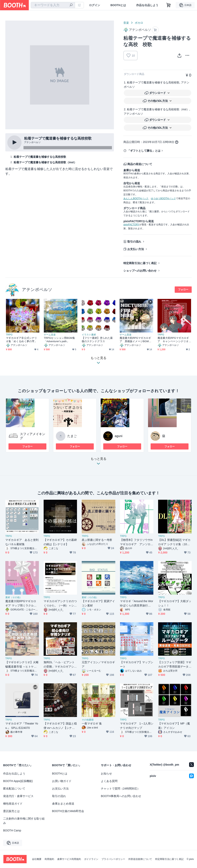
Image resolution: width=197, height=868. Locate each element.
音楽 (126, 23)
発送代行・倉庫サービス (18, 796)
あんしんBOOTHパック (136, 198)
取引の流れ (134, 242)
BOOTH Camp (12, 830)
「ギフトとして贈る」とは (144, 151)
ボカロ (139, 23)
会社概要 (37, 859)
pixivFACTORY (131, 225)
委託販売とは (11, 811)
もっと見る (98, 462)
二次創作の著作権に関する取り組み (24, 821)
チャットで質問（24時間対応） (120, 789)
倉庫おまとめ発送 (63, 804)
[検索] (71, 5)
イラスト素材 (89, 335)
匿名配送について (14, 789)
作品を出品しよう (147, 5)
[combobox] (53, 5)
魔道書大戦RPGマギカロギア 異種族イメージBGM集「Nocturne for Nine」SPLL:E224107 (136, 340)
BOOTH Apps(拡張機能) (18, 781)
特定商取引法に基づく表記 (140, 263)
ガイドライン (91, 859)
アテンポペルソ (37, 289)
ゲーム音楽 (50, 335)
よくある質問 (109, 781)
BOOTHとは (118, 5)
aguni (119, 436)
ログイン (95, 5)
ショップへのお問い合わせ (140, 271)
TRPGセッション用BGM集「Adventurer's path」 (59, 340)
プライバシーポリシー (113, 859)
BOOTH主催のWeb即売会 (68, 811)
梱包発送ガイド (13, 804)
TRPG (9, 335)
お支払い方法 (136, 249)
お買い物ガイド (62, 781)
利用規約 (49, 859)
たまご (72, 436)
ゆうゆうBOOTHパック (163, 198)
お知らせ (106, 774)
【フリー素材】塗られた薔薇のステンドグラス (97, 340)
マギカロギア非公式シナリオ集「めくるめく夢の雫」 (21, 340)
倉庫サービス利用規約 (69, 859)
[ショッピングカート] (169, 5)
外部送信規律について (140, 859)
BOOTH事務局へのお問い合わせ (121, 796)
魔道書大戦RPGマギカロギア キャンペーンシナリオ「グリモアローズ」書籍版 (173, 340)
